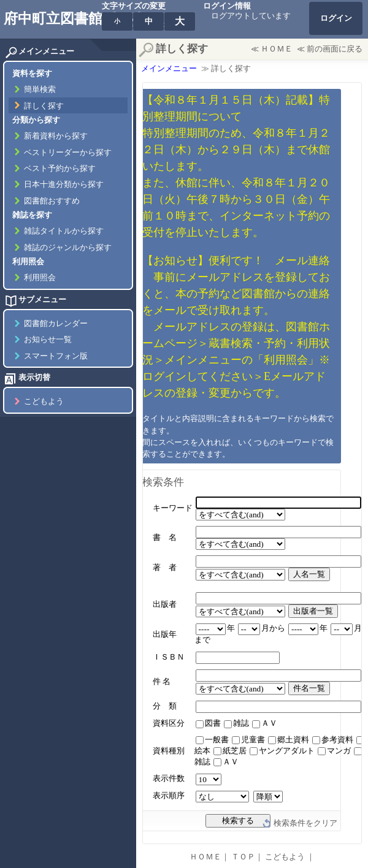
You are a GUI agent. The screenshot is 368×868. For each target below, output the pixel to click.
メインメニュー (169, 69)
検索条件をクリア (305, 823)
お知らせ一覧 (48, 340)
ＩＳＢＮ (169, 657)
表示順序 (169, 796)
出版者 (165, 604)
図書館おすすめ (52, 201)
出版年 (165, 634)
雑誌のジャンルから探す (68, 248)
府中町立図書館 (53, 18)
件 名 (162, 682)
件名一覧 (309, 688)
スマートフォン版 (56, 356)
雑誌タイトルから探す (64, 231)
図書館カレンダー (56, 324)
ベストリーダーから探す (68, 153)
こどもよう (44, 402)
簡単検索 (40, 89)
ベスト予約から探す (60, 169)
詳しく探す (44, 106)
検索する (238, 820)
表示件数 (169, 779)
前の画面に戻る (335, 49)
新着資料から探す (56, 136)
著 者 (165, 568)
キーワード (173, 508)
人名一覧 (309, 574)
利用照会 (40, 278)
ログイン (336, 18)
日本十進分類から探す (64, 185)
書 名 (165, 538)
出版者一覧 (313, 611)
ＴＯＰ (243, 857)
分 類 (165, 706)
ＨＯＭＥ (277, 49)
